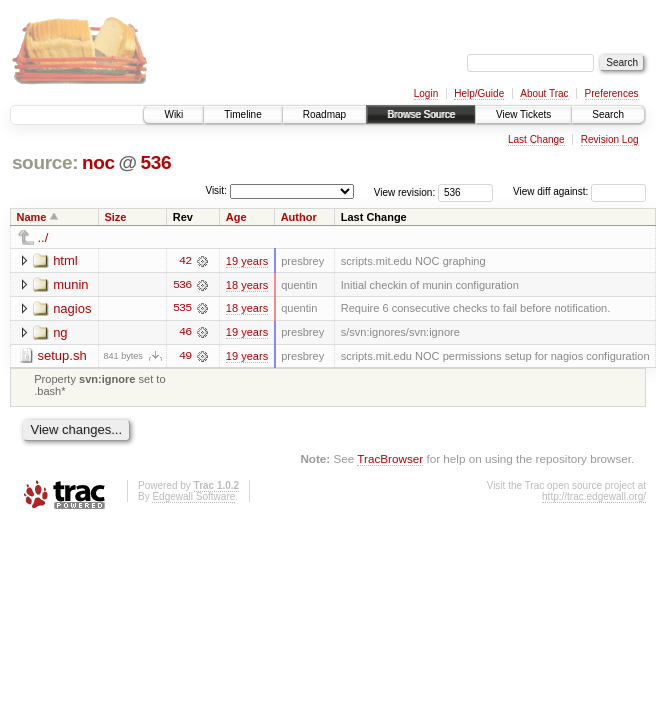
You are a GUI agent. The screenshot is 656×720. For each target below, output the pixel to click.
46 (185, 333)
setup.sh (62, 356)
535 (182, 309)
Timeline (242, 114)
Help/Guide (479, 93)
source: (45, 162)
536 (155, 162)
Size (115, 217)
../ (43, 237)
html (65, 260)
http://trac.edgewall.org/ (594, 497)
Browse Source (421, 114)
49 (185, 357)
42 (185, 261)
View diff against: (579, 191)
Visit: (216, 190)
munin (70, 284)
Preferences (612, 93)
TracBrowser (390, 459)
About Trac (544, 93)
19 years (247, 261)
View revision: (405, 191)
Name (32, 217)
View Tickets (523, 114)
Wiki (173, 114)
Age (236, 217)
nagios (72, 308)
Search (608, 114)
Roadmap (324, 114)
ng (60, 332)
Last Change (536, 139)
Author (299, 217)
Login (426, 93)
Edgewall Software (193, 497)
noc (98, 162)
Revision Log (610, 139)
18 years (247, 285)
